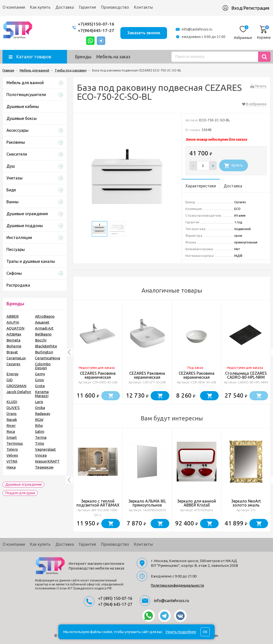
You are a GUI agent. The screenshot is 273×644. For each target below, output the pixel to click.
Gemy (40, 374)
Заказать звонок (144, 33)
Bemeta (13, 340)
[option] (98, 352)
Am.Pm (13, 322)
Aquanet (42, 322)
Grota (40, 386)
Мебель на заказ (113, 57)
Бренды (83, 57)
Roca (11, 431)
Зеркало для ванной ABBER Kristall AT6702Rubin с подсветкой (197, 507)
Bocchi (41, 340)
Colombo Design (43, 366)
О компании (14, 7)
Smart (12, 437)
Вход (237, 8)
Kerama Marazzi (42, 394)
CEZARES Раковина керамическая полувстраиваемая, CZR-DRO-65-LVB (98, 379)
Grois (39, 380)
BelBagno (43, 334)
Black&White (46, 346)
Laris (39, 402)
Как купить (40, 7)
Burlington (44, 352)
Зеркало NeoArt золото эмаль (246, 503)
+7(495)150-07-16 (96, 24)
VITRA (12, 461)
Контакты (143, 7)
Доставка (65, 7)
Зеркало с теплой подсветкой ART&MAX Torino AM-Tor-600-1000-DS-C (98, 507)
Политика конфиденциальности (177, 585)
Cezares (13, 364)
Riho (39, 425)
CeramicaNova (48, 358)
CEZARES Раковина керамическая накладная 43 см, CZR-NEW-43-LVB (197, 379)
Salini (40, 431)
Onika (40, 408)
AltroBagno (45, 316)
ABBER (13, 316)
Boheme (14, 346)
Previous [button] (69, 352)
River (11, 425)
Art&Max (14, 334)
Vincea (41, 455)
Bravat (12, 352)
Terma (41, 437)
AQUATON (15, 328)
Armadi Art (44, 328)
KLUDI (12, 402)
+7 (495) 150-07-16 (115, 598)
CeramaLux (16, 358)
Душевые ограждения (23, 484)
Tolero (12, 449)
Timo (40, 443)
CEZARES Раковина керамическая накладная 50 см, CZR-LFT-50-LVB (147, 379)
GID (10, 380)
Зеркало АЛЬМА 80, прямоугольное (147, 503)
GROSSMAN (16, 386)
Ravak (12, 420)
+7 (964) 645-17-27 (115, 604)
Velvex (12, 455)
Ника (11, 467)
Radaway (43, 414)
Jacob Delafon (19, 392)
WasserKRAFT (47, 461)
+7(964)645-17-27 (96, 30)
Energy (12, 374)
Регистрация (256, 8)
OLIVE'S (13, 408)
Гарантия (87, 7)
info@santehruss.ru (197, 29)
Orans (12, 414)
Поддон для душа (20, 493)
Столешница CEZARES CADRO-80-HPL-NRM (246, 375)
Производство (115, 7)
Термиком (44, 467)
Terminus (15, 443)
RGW (39, 420)
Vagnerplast (45, 449)
